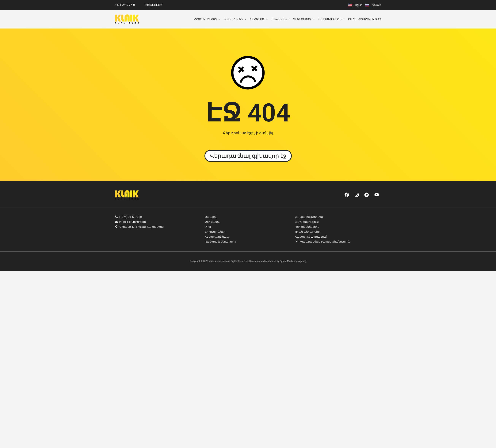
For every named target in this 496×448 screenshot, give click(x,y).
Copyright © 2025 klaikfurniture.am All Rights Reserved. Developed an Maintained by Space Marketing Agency (248, 261)
